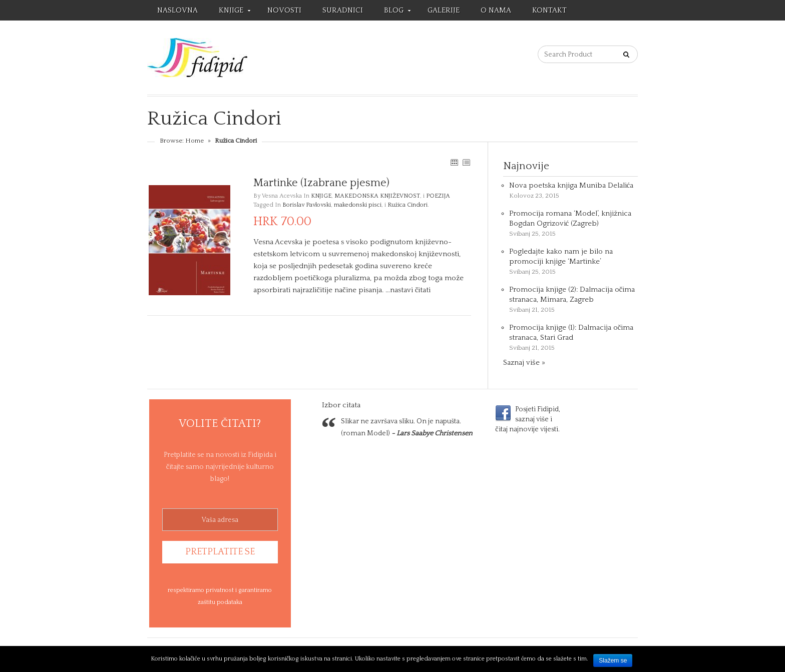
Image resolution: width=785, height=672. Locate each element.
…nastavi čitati (408, 290)
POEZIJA (438, 196)
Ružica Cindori (408, 205)
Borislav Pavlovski (307, 205)
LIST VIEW (466, 162)
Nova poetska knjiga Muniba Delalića (571, 185)
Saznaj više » (524, 363)
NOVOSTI (284, 10)
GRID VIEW (454, 162)
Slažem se (613, 660)
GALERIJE (444, 10)
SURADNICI (343, 10)
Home (194, 141)
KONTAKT (549, 10)
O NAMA (496, 10)
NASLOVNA (177, 10)
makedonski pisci (358, 205)
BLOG (392, 12)
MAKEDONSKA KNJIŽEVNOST (377, 196)
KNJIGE (230, 12)
